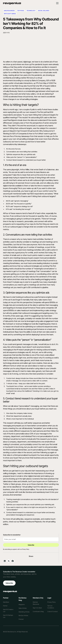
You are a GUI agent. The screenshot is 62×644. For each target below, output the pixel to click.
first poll (43, 112)
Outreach (10, 324)
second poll (7, 194)
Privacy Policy (51, 602)
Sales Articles (23, 608)
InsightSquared (45, 324)
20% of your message (38, 434)
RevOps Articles (23, 615)
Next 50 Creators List (8, 610)
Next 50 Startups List (8, 616)
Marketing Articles (24, 612)
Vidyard (23, 368)
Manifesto (6, 602)
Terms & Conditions (51, 607)
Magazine (22, 604)
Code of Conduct (52, 611)
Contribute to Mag (38, 611)
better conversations (39, 426)
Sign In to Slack (37, 608)
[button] (57, 3)
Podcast (21, 619)
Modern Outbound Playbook (31, 522)
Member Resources (36, 603)
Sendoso (29, 492)
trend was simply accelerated (29, 70)
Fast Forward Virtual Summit (28, 131)
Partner (5, 606)
